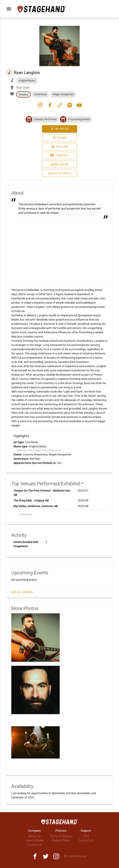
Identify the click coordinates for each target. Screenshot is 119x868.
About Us (34, 836)
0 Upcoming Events (79, 119)
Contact (60, 155)
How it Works (34, 840)
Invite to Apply (60, 173)
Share (60, 138)
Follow (60, 147)
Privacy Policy (61, 840)
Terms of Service (61, 836)
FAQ (86, 836)
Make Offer (60, 165)
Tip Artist (60, 129)
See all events (22, 592)
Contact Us (34, 845)
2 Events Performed (45, 119)
